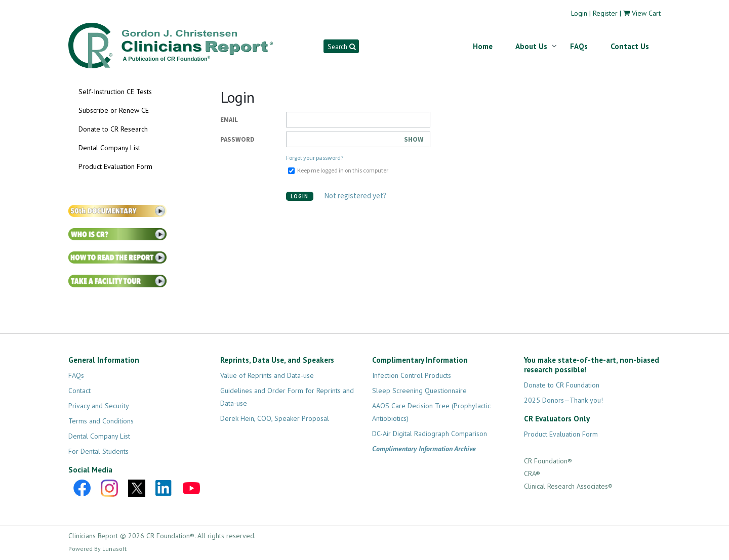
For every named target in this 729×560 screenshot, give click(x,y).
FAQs (579, 46)
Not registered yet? (353, 196)
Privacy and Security (99, 406)
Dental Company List (109, 148)
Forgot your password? (315, 158)
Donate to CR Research (113, 129)
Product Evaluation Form (115, 166)
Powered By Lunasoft (97, 549)
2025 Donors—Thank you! (563, 400)
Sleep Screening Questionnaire (419, 391)
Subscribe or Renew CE (114, 110)
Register (605, 13)
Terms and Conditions (101, 421)
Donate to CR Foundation (562, 385)
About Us (531, 46)
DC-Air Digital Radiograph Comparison (430, 434)
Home (483, 46)
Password (237, 139)
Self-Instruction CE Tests (115, 92)
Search (341, 47)
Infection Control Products (412, 375)
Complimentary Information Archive (424, 449)
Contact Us (630, 46)
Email (229, 120)
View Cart (646, 13)
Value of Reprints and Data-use (267, 375)
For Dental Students (98, 451)
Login (579, 13)
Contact (79, 391)
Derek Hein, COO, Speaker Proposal (275, 418)
